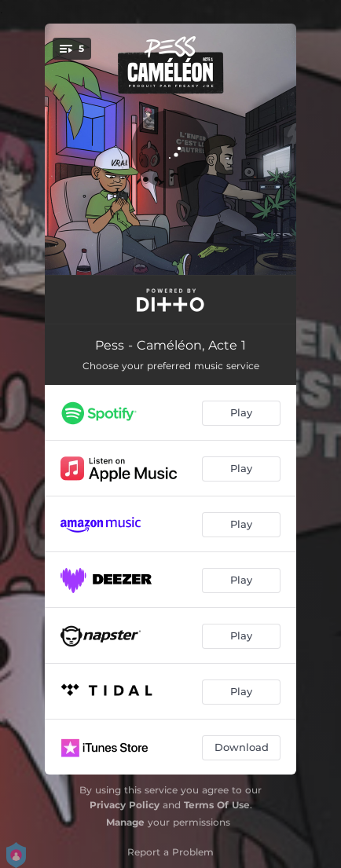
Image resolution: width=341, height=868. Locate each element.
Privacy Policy (125, 805)
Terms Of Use (217, 805)
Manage (125, 822)
